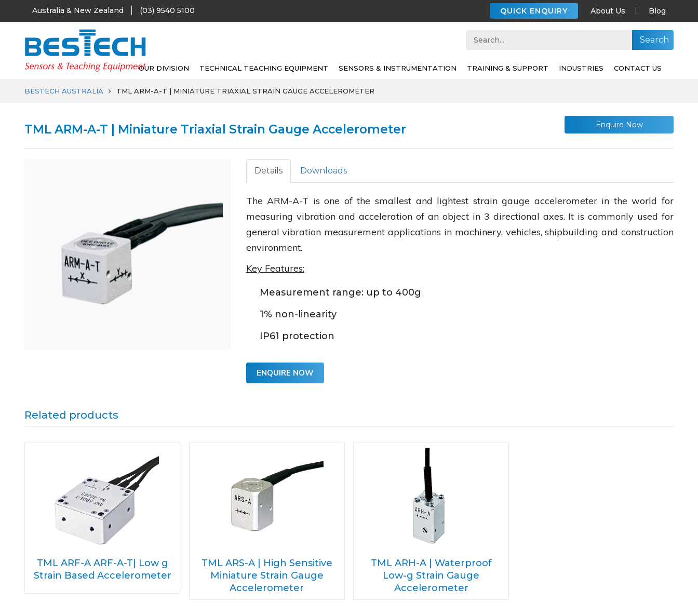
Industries (581, 68)
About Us (608, 11)
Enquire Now (619, 125)
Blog (657, 11)
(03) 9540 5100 (167, 10)
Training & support (508, 68)
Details (269, 171)
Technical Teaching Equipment (264, 68)
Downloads (324, 171)
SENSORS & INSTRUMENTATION (398, 68)
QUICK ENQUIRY (534, 11)
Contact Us (638, 68)
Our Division (164, 68)
